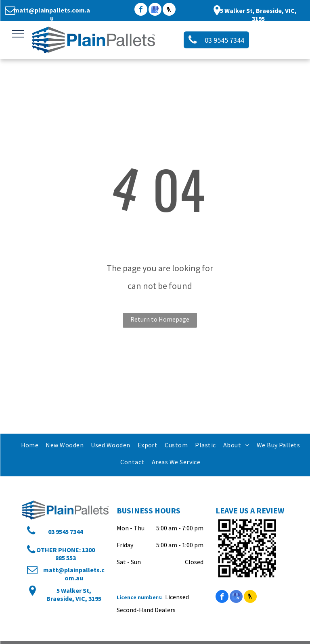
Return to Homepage (160, 319)
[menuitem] (29, 445)
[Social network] (169, 10)
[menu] (18, 34)
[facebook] (141, 10)
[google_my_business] (155, 10)
